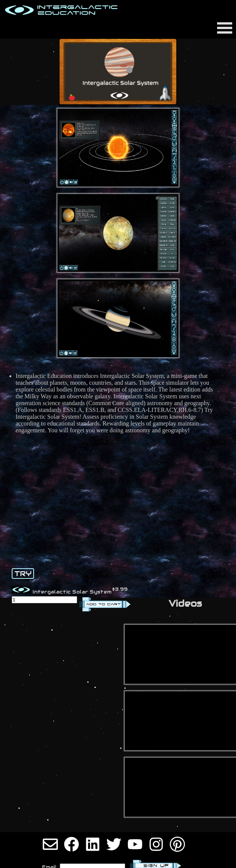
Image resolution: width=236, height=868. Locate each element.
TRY (23, 574)
